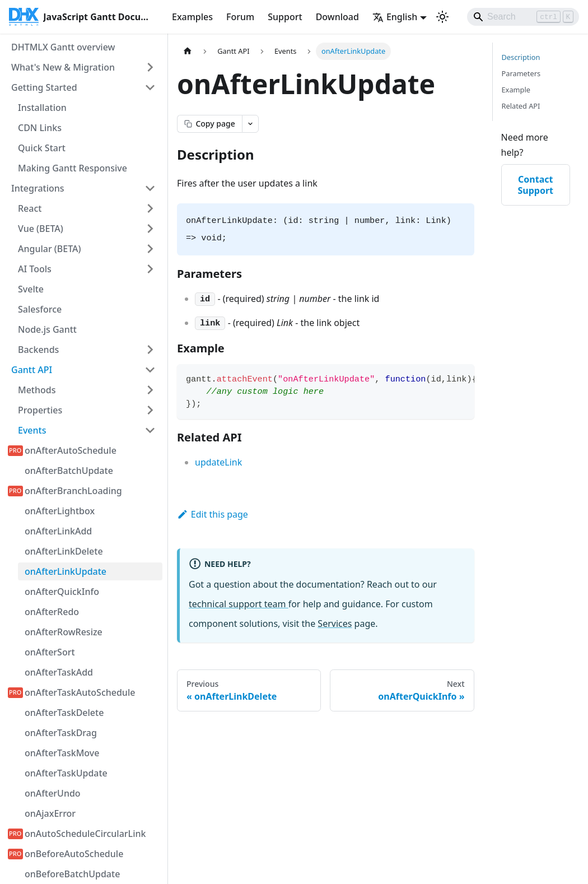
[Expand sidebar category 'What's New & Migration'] (150, 67)
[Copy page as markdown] (209, 124)
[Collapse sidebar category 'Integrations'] (150, 188)
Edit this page (213, 514)
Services (335, 624)
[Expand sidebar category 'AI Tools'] (150, 269)
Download (337, 17)
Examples (192, 17)
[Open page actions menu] (250, 124)
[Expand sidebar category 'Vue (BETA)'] (150, 229)
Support (285, 17)
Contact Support (535, 185)
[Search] (523, 17)
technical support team (239, 604)
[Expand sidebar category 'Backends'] (150, 350)
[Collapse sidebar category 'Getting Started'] (150, 87)
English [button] (395, 17)
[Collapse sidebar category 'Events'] (150, 430)
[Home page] (188, 51)
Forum (240, 17)
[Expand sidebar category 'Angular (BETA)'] (150, 249)
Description (521, 57)
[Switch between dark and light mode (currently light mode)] (442, 17)
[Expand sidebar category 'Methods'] (150, 390)
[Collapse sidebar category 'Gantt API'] (150, 370)
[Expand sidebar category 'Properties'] (150, 410)
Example (516, 90)
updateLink (218, 462)
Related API (521, 106)
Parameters (521, 73)
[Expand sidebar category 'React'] (150, 208)
